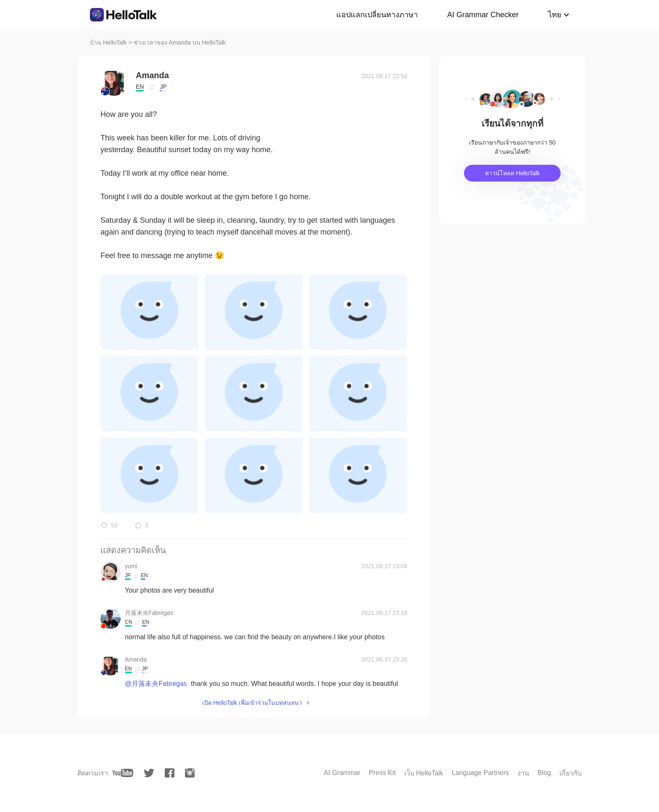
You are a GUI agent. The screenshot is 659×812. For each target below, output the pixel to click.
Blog (544, 773)
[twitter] (149, 773)
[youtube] (123, 773)
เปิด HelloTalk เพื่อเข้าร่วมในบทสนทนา (252, 703)
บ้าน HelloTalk (108, 42)
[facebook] (170, 773)
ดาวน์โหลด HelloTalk (513, 173)
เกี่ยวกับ (571, 773)
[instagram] (190, 773)
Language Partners (480, 773)
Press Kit (382, 773)
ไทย (555, 15)
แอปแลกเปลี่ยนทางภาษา (377, 15)
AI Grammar (342, 773)
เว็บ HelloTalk (424, 773)
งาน (523, 773)
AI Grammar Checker (483, 15)
